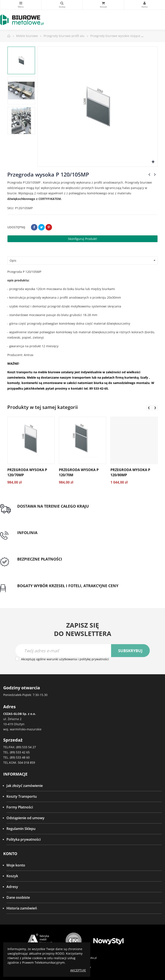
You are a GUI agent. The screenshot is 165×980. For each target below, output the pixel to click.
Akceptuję (78, 970)
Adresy (12, 887)
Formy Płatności (20, 807)
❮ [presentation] (149, 408)
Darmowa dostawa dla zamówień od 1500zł (52, 511)
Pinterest (49, 227)
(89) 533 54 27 (26, 747)
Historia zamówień (22, 908)
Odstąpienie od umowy (25, 818)
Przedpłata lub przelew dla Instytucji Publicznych (57, 564)
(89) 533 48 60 (20, 757)
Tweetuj (41, 227)
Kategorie (21, 3)
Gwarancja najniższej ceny (38, 591)
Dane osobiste (18, 897)
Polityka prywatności (24, 839)
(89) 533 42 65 (20, 752)
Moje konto (16, 865)
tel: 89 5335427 (29, 538)
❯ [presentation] (155, 408)
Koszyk (12, 876)
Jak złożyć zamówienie (25, 786)
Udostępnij (34, 227)
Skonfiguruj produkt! (82, 239)
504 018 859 (26, 763)
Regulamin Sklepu (21, 829)
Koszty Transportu (22, 796)
